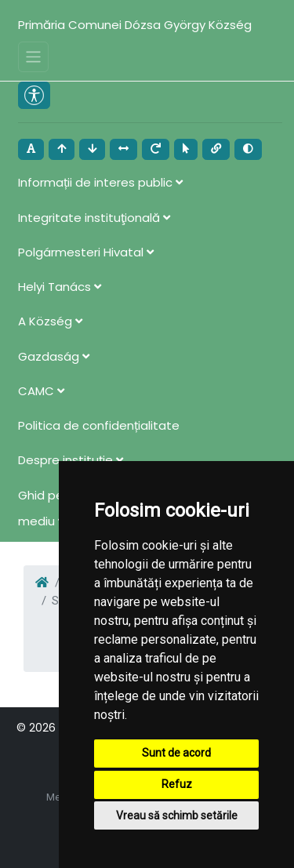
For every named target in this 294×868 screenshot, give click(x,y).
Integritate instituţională (94, 218)
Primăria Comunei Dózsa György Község (135, 25)
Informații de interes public (100, 182)
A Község (50, 321)
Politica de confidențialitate (99, 425)
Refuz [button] (177, 784)
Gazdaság (54, 356)
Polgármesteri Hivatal (86, 252)
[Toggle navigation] (34, 57)
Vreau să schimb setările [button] (177, 815)
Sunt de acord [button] (176, 753)
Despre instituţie (71, 460)
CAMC (41, 391)
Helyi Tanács (60, 287)
